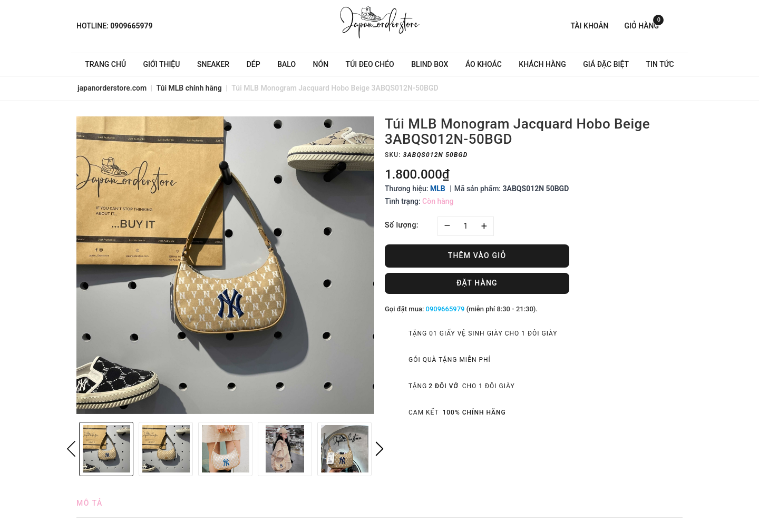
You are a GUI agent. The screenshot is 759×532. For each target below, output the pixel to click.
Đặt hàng (477, 283)
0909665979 (131, 26)
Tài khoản (589, 26)
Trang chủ (105, 64)
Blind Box (430, 64)
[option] (225, 265)
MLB (438, 189)
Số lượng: (402, 225)
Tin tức (660, 64)
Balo (286, 64)
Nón (321, 64)
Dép (254, 64)
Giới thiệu (162, 64)
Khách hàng (542, 64)
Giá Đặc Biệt (606, 64)
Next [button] (379, 449)
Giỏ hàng (644, 25)
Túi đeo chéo (370, 64)
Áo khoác (484, 64)
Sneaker (213, 64)
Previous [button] (71, 449)
